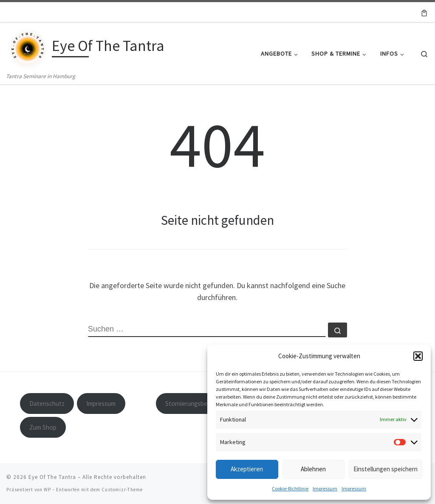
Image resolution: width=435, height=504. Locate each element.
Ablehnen (313, 469)
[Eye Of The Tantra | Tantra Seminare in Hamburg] (28, 47)
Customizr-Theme (122, 490)
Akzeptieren (247, 469)
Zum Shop (43, 427)
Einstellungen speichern (386, 469)
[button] (418, 356)
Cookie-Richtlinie (290, 488)
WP (47, 490)
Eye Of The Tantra (52, 477)
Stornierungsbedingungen (201, 403)
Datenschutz (47, 403)
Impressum (325, 488)
